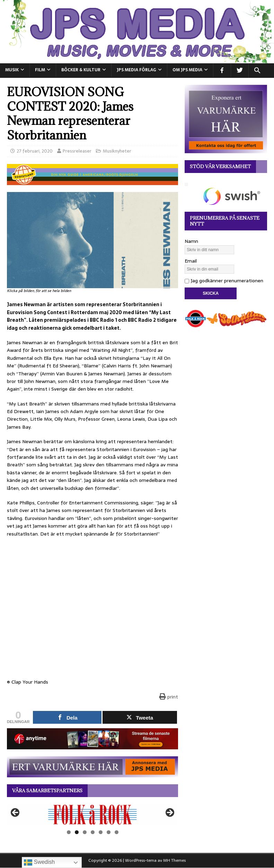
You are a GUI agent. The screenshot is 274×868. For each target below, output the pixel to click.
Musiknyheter (117, 151)
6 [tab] (109, 832)
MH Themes (174, 860)
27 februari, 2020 (35, 151)
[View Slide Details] (92, 815)
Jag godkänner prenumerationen (224, 281)
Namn (191, 241)
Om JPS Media (187, 70)
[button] (257, 71)
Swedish (39, 862)
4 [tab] (93, 832)
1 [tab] (69, 832)
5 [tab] (101, 832)
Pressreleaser (77, 151)
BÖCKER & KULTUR (81, 70)
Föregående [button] (16, 813)
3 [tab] (85, 832)
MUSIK (12, 70)
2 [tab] (77, 832)
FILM (40, 70)
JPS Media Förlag (136, 70)
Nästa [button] (169, 813)
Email (191, 261)
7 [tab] (117, 832)
